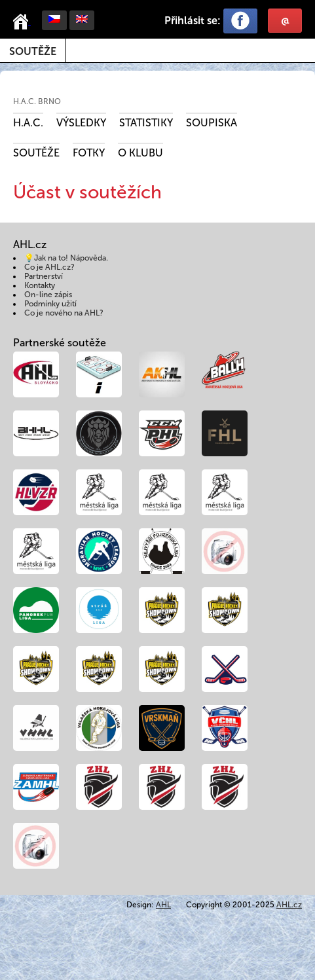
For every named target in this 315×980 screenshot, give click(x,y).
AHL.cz (289, 905)
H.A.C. (28, 123)
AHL (163, 905)
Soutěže (33, 51)
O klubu (140, 153)
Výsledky (81, 123)
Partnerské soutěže (60, 343)
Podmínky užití (50, 304)
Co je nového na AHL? (64, 313)
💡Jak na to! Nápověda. (66, 258)
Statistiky (146, 123)
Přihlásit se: (193, 21)
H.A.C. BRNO (37, 101)
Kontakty (40, 285)
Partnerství (44, 276)
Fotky (89, 153)
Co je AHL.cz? (49, 267)
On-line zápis (48, 295)
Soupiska (212, 123)
